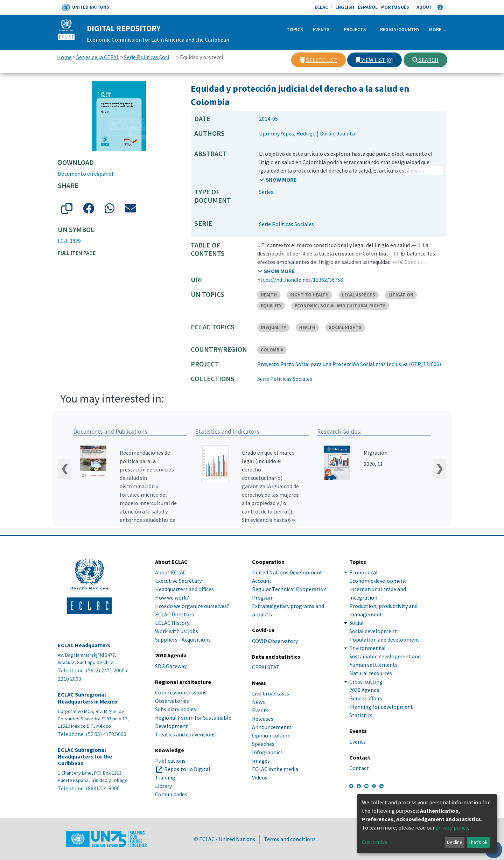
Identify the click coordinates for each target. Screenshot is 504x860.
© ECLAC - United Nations (225, 839)
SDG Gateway (171, 666)
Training (165, 777)
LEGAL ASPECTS (359, 295)
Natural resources (371, 673)
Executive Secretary (178, 581)
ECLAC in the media (275, 769)
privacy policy (452, 827)
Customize (375, 842)
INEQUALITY (273, 327)
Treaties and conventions (185, 734)
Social (356, 623)
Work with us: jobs (177, 631)
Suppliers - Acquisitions (183, 640)
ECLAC (321, 7)
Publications (170, 761)
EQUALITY (271, 306)
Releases (263, 719)
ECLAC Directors (174, 615)
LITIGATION (401, 295)
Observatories (172, 701)
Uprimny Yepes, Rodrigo (287, 133)
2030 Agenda (364, 690)
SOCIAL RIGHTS (345, 327)
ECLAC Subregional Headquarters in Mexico (88, 698)
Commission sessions (181, 692)
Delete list (318, 60)
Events (321, 29)
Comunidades (171, 794)
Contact (359, 768)
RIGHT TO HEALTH (309, 295)
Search (425, 60)
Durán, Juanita (337, 133)
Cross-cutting (366, 682)
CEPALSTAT (266, 667)
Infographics (267, 752)
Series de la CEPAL (98, 57)
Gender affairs (366, 699)
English (345, 7)
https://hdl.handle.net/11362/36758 (300, 280)
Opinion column (271, 735)
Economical (363, 573)
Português (395, 7)
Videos (260, 777)
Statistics (361, 715)
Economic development (378, 581)
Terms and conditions (290, 839)
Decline (455, 842)
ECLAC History (172, 623)
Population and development (384, 640)
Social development (373, 631)
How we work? (172, 598)
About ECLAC (171, 573)
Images (261, 761)
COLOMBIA (272, 350)
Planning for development (381, 707)
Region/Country (400, 29)
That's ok (478, 842)
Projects (355, 29)
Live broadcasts (271, 693)
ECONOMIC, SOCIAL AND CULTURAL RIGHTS (340, 306)
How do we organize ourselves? (192, 606)
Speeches (263, 744)
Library (163, 786)
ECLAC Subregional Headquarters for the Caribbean (85, 757)
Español (368, 7)
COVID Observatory (275, 641)
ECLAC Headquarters (84, 645)
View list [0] (374, 60)
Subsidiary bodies (176, 709)
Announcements (272, 727)
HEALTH (269, 295)
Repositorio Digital (187, 769)
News (258, 702)
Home (64, 57)
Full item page (77, 253)
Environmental (367, 648)
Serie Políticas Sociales (150, 57)
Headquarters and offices (184, 589)
